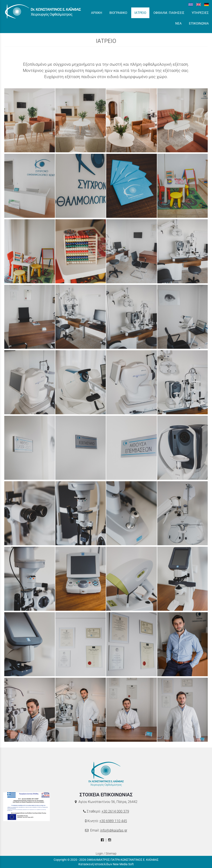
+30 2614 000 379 (115, 811)
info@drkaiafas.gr (114, 830)
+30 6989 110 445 (113, 821)
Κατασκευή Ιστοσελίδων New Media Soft (106, 864)
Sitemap (111, 853)
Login (99, 853)
